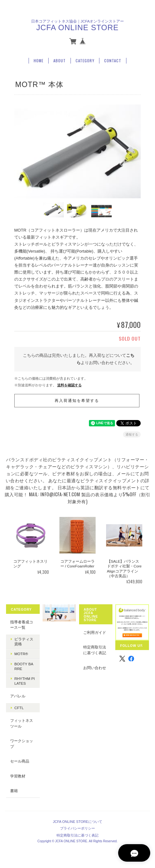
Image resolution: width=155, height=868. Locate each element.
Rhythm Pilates (24, 681)
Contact (113, 60)
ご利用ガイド (95, 632)
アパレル (18, 696)
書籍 (14, 791)
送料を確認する (69, 385)
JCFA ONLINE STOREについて (77, 821)
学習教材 (18, 776)
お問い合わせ (95, 667)
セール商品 (20, 761)
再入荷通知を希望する (77, 401)
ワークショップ (22, 744)
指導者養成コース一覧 (22, 625)
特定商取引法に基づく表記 (95, 650)
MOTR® (21, 654)
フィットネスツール (22, 723)
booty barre (24, 666)
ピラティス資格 (24, 641)
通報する (132, 434)
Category (85, 60)
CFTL (19, 708)
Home (39, 60)
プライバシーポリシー (77, 828)
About (60, 60)
